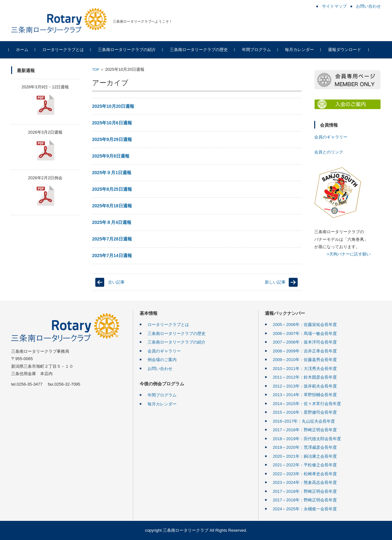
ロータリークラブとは (65, 50)
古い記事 (116, 282)
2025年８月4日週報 (112, 222)
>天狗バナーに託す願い (349, 254)
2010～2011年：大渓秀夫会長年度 (305, 369)
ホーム (24, 50)
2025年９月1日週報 (112, 173)
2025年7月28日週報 (112, 239)
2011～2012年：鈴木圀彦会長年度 (305, 377)
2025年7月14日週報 (112, 255)
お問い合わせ (160, 369)
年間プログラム (259, 50)
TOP (96, 70)
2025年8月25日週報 (112, 189)
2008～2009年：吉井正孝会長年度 (305, 351)
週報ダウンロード (347, 50)
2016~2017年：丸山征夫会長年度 (304, 421)
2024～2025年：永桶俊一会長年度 (305, 509)
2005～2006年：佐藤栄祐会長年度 (305, 325)
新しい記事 (275, 282)
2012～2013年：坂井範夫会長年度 (305, 386)
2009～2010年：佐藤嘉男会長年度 (305, 360)
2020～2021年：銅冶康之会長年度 (305, 456)
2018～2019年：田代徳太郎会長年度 (307, 439)
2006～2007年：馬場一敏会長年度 (305, 333)
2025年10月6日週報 (112, 123)
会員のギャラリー (331, 137)
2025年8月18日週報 (112, 206)
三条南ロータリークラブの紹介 (129, 50)
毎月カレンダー (302, 50)
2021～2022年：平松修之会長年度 (305, 465)
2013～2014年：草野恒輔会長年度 (305, 395)
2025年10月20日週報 (113, 106)
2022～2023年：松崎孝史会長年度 (305, 474)
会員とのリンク (329, 152)
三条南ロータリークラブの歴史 (201, 50)
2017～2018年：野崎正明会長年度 (305, 430)
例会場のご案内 (162, 360)
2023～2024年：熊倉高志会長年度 (305, 482)
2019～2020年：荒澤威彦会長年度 (305, 447)
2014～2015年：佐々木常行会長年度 (307, 404)
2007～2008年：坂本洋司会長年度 (305, 342)
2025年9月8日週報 (111, 156)
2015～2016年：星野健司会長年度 (305, 412)
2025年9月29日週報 (112, 139)
